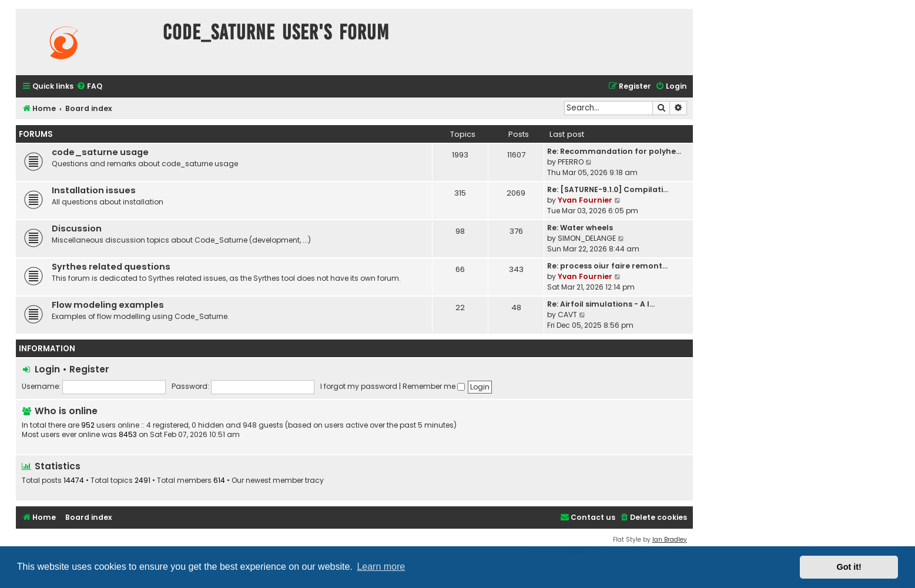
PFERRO (571, 162)
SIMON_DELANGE (587, 238)
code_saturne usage (100, 152)
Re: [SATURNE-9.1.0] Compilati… (608, 189)
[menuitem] (89, 87)
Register (89, 369)
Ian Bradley (670, 540)
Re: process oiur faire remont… (607, 266)
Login (47, 369)
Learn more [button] (381, 567)
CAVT (567, 315)
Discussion (77, 229)
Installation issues (94, 190)
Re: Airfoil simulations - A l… (601, 304)
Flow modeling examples (108, 305)
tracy (314, 481)
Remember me (434, 386)
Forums (36, 134)
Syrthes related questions (111, 267)
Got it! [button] (849, 567)
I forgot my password (359, 386)
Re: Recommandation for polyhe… (614, 151)
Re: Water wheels (580, 228)
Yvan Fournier (585, 200)
